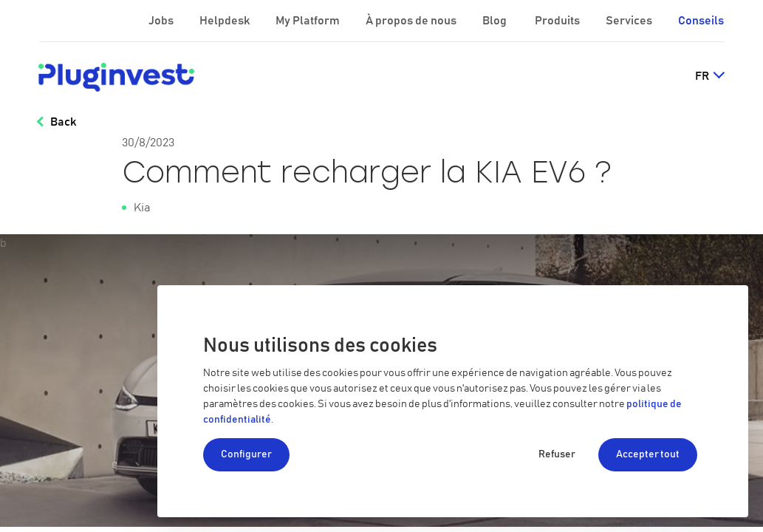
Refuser (557, 454)
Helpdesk (226, 21)
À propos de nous (412, 21)
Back (63, 122)
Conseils (701, 21)
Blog (496, 21)
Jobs (162, 21)
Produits (558, 21)
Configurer (246, 454)
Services (630, 21)
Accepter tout (648, 454)
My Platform (308, 21)
